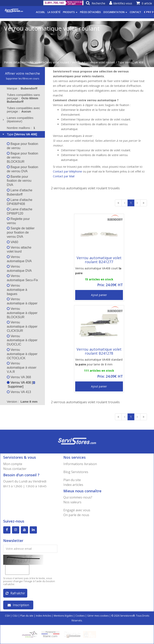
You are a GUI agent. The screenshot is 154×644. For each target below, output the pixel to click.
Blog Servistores (76, 472)
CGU (15, 616)
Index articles (73, 485)
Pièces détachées (90, 12)
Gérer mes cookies (98, 616)
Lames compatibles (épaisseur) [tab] (18, 119)
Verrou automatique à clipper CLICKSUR (22, 327)
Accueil (40, 12)
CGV (7, 616)
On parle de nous (76, 515)
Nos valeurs (72, 502)
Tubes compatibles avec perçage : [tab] (23, 110)
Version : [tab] (22, 402)
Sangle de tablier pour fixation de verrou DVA (21, 232)
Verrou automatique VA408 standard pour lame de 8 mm (99, 362)
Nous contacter (15, 469)
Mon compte (13, 464)
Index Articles (44, 616)
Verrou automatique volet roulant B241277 (99, 260)
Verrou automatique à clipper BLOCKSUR (22, 313)
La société (54, 12)
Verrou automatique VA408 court (98, 271)
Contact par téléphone (67, 171)
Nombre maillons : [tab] (21, 128)
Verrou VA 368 (19, 377)
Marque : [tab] (22, 88)
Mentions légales (63, 616)
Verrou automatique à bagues (17, 290)
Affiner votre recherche (22, 73)
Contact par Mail (64, 176)
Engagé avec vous (77, 510)
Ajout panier (99, 295)
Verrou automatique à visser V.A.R (22, 368)
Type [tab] (19, 134)
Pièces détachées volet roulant (49, 62)
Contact (135, 12)
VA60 (12, 242)
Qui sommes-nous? (78, 497)
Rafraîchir (15, 593)
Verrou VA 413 (19, 392)
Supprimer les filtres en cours (22, 79)
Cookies (80, 616)
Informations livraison (80, 464)
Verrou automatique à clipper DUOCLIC (22, 340)
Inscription (18, 605)
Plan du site (72, 480)
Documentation (115, 12)
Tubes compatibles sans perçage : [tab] (23, 98)
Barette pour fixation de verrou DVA (19, 181)
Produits (70, 12)
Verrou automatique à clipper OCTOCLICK (22, 354)
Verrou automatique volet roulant (93, 62)
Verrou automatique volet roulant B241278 (99, 351)
